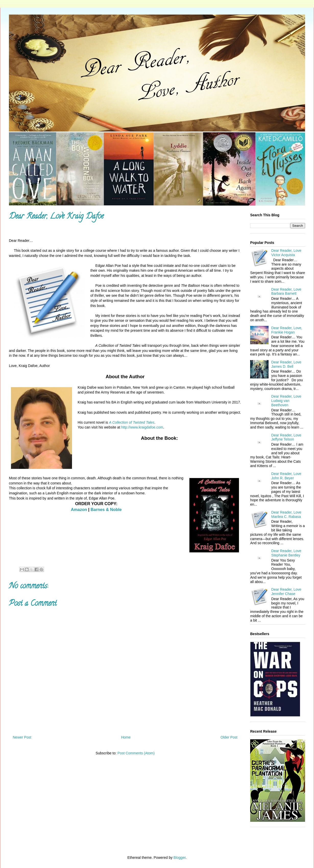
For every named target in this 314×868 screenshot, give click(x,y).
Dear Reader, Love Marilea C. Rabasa (286, 514)
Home (126, 737)
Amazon (79, 509)
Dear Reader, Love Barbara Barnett (286, 292)
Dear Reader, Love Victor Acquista (286, 253)
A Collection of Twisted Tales (132, 422)
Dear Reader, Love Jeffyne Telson (286, 437)
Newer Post (22, 737)
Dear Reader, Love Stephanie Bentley (286, 553)
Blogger (180, 858)
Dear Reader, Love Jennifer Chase (286, 592)
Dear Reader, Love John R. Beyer (286, 476)
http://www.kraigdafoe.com (142, 427)
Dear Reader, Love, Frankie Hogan (287, 330)
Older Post (229, 737)
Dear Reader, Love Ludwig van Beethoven (286, 401)
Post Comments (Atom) (136, 753)
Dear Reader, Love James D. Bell (286, 364)
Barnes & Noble (106, 509)
